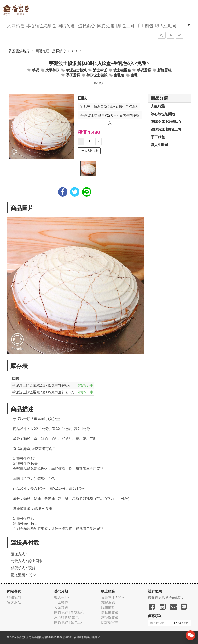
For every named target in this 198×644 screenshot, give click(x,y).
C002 (77, 51)
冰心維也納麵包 (41, 25)
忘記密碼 (108, 602)
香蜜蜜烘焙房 (19, 51)
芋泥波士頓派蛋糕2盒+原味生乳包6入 (109, 107)
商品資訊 (99, 83)
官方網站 (14, 602)
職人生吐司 (166, 25)
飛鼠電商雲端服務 (86, 637)
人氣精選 (16, 25)
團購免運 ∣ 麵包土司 (116, 25)
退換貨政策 (110, 617)
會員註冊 (108, 597)
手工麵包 (145, 25)
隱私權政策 (110, 612)
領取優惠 (181, 623)
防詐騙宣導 (110, 622)
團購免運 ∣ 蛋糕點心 (76, 25)
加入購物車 (90, 151)
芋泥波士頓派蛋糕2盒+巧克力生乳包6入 (110, 116)
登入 (121, 597)
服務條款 (108, 607)
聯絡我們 (14, 597)
